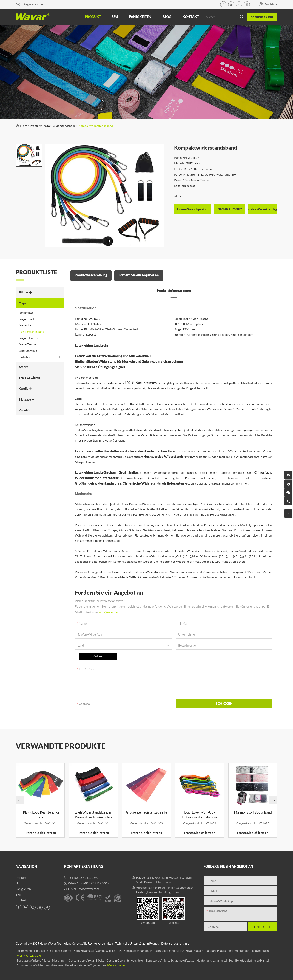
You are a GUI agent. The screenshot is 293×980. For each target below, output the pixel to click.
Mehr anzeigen (29, 955)
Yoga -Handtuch (30, 338)
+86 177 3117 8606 (96, 883)
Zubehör (40, 357)
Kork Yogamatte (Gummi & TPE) (94, 951)
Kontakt (191, 17)
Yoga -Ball (26, 325)
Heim (24, 126)
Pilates (26, 292)
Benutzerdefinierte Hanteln (253, 960)
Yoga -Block (27, 319)
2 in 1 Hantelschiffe (59, 951)
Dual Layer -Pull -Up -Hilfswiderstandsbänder (200, 815)
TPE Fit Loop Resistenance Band (40, 815)
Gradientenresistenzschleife (146, 812)
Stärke (25, 367)
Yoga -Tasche (28, 344)
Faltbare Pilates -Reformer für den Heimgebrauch (237, 951)
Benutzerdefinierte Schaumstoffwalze (170, 960)
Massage (27, 399)
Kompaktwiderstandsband (96, 126)
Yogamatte (26, 312)
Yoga (47, 126)
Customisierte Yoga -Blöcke (87, 960)
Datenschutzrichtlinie (175, 943)
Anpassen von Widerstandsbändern (40, 965)
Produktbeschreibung (91, 275)
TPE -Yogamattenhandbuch (135, 951)
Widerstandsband (64, 126)
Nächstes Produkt (230, 209)
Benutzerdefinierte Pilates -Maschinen (42, 960)
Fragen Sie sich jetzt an (40, 833)
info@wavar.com (32, 4)
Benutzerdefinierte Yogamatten (86, 965)
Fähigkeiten (140, 17)
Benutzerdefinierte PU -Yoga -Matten (179, 951)
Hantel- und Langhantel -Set (215, 960)
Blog (167, 17)
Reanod (154, 943)
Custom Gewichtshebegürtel (125, 960)
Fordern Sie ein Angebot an (139, 275)
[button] (20, 800)
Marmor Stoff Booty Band (253, 812)
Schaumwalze (28, 351)
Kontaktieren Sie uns (84, 866)
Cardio (26, 388)
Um (115, 17)
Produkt (93, 17)
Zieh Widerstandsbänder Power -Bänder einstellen (93, 815)
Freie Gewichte (31, 378)
